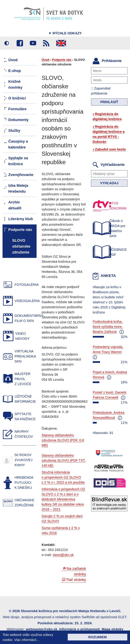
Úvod (45, 60)
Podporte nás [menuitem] (20, 230)
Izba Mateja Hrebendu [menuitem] (18, 188)
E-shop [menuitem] (15, 71)
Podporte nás (62, 60)
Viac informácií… (27, 640)
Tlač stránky (76, 580)
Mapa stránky (113, 629)
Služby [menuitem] (14, 131)
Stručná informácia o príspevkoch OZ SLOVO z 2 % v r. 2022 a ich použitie (63, 477)
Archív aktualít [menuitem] (15, 205)
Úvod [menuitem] (13, 60)
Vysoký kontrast (7, 43)
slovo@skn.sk (63, 555)
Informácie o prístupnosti (80, 629)
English (61, 43)
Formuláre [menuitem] (17, 109)
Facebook (20, 43)
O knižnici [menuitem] (17, 98)
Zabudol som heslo (110, 149)
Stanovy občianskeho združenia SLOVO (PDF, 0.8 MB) (63, 440)
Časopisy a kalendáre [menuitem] (18, 144)
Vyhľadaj (109, 183)
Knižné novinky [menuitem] (15, 84)
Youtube (33, 43)
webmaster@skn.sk (41, 629)
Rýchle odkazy (65, 33)
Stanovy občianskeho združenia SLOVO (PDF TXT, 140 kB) (64, 460)
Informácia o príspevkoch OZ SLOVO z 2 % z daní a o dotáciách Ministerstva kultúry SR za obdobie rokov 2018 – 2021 (63, 499)
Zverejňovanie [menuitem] (21, 175)
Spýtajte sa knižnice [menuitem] (18, 161)
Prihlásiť (109, 102)
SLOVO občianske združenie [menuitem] (21, 246)
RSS (46, 43)
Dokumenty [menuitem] (18, 120)
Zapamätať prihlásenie (101, 91)
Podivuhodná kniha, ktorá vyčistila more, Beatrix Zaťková (108, 327)
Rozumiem (98, 637)
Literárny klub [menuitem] (21, 219)
